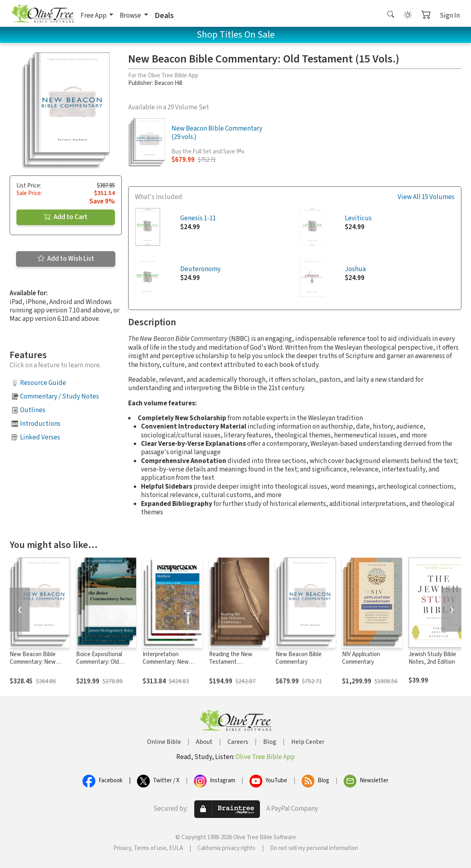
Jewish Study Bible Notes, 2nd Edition (432, 658)
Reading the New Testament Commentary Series (233, 662)
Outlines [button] (33, 410)
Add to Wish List (66, 259)
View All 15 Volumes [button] (426, 197)
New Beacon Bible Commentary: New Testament (33, 662)
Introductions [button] (40, 424)
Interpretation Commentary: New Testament (166, 662)
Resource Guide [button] (43, 383)
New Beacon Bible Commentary (299, 658)
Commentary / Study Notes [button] (59, 397)
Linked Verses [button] (40, 437)
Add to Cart (66, 217)
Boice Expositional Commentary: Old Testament (99, 662)
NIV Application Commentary (361, 658)
